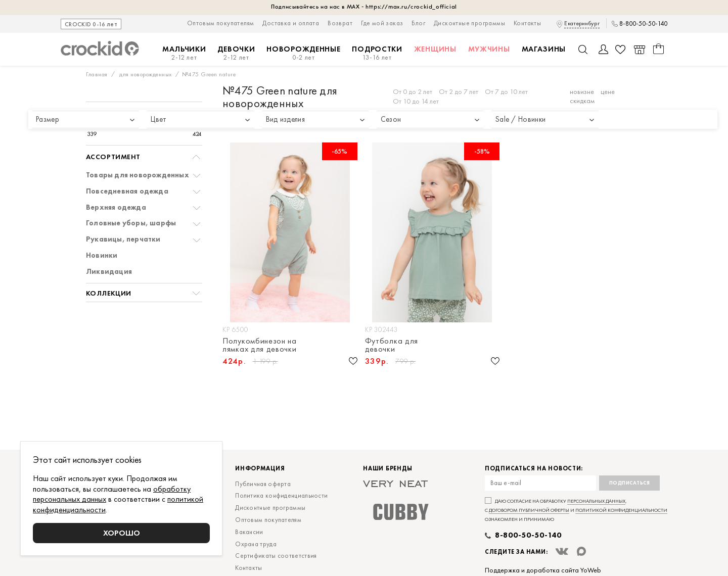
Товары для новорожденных (138, 175)
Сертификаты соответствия (276, 556)
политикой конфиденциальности (621, 510)
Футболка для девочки (392, 345)
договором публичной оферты (529, 510)
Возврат (340, 23)
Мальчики (184, 53)
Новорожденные (303, 53)
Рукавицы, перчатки (123, 239)
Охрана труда (256, 544)
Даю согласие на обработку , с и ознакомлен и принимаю (576, 510)
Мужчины (489, 49)
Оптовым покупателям (221, 23)
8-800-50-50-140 (643, 24)
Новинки (102, 255)
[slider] (97, 124)
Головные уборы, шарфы (131, 223)
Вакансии (249, 532)
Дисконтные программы (469, 23)
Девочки (236, 53)
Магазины (544, 49)
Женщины (435, 49)
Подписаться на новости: (534, 469)
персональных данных (596, 501)
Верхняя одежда (116, 207)
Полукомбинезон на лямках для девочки (260, 345)
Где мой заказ (382, 23)
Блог (418, 23)
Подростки (377, 53)
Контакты (527, 23)
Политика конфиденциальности (281, 495)
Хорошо (122, 533)
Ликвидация (109, 272)
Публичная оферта (263, 484)
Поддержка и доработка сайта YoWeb (543, 570)
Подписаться (630, 483)
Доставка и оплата (291, 23)
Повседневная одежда (127, 191)
